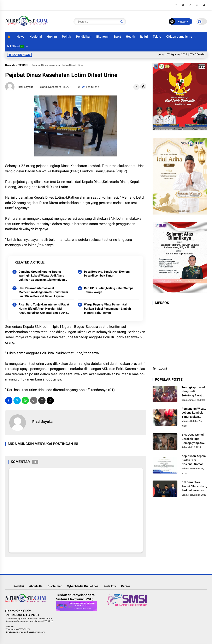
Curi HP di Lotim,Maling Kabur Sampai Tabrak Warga (109, 290)
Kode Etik (110, 586)
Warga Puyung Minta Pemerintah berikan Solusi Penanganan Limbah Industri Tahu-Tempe (107, 308)
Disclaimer (55, 586)
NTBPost (16, 46)
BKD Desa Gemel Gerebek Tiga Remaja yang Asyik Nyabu (194, 439)
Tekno (157, 37)
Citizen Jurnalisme (179, 37)
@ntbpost (160, 368)
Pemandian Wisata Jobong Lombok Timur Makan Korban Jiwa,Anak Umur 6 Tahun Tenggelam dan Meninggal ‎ (194, 413)
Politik (66, 37)
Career (126, 586)
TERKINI (23, 65)
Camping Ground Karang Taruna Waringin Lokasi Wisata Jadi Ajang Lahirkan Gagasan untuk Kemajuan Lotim (42, 276)
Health (130, 37)
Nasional (36, 37)
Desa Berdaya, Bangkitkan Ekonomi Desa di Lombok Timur (107, 274)
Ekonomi (102, 37)
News (20, 37)
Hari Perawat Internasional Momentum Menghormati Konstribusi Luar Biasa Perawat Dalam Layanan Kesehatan (43, 292)
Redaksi (19, 586)
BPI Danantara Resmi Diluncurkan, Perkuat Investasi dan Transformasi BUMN (194, 487)
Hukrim (52, 37)
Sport (117, 37)
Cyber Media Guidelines (83, 586)
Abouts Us (36, 586)
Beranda (10, 65)
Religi (144, 37)
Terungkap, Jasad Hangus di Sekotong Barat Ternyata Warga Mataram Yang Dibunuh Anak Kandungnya (193, 392)
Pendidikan (84, 37)
